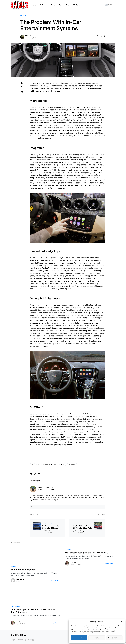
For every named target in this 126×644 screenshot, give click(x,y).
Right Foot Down (19, 635)
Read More (54, 580)
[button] (122, 622)
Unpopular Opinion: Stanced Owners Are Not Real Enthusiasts (33, 611)
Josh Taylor (74, 562)
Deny (97, 638)
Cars (12, 606)
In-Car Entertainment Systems (47, 465)
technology (72, 465)
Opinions (23, 16)
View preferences (115, 638)
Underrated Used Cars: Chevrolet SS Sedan (52, 527)
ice (33, 465)
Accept (79, 638)
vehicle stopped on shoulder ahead (86, 162)
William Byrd (29, 36)
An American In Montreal (23, 570)
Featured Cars (47, 523)
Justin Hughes (20, 579)
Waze (62, 160)
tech (63, 465)
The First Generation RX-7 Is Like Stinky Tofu (82, 527)
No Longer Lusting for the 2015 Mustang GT (87, 553)
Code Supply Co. (31, 640)
